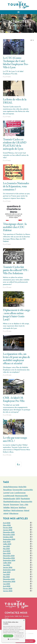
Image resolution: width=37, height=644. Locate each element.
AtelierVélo (22, 487)
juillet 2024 (7, 563)
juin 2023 (6, 575)
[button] (18, 12)
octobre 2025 (8, 537)
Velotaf (27, 511)
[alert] (13, 631)
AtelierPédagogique (11, 487)
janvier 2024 (8, 567)
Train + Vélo (24, 505)
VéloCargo (14, 508)
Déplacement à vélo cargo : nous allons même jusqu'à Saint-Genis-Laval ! (17, 315)
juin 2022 (6, 584)
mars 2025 (7, 553)
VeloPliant (22, 508)
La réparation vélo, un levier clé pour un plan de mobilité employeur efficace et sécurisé (16, 359)
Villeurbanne (14, 514)
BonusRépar (8, 490)
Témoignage (14, 505)
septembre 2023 (9, 570)
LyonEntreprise (20, 493)
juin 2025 (6, 546)
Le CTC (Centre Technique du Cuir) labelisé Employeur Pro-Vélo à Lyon (16, 62)
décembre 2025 (9, 532)
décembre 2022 (9, 579)
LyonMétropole (9, 496)
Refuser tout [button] (19, 636)
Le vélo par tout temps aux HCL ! (15, 439)
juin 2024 (6, 565)
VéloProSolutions (17, 511)
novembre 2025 (9, 535)
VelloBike (7, 508)
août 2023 (7, 572)
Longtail (6, 493)
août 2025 (7, 542)
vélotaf (6, 514)
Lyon (12, 493)
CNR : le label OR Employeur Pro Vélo (14, 399)
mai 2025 (6, 549)
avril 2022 (7, 586)
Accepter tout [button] (8, 636)
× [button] (24, 620)
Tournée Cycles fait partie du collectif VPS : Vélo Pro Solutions (16, 270)
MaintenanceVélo (21, 496)
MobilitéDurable (9, 499)
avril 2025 (7, 551)
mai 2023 (6, 577)
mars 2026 (7, 525)
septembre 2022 (9, 582)
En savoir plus (20, 633)
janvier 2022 (8, 591)
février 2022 (8, 589)
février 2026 (8, 528)
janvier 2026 (8, 530)
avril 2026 (7, 523)
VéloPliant (7, 511)
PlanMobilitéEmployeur (12, 502)
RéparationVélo (27, 502)
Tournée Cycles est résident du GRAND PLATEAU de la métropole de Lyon (15, 144)
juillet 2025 (7, 544)
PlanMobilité (25, 499)
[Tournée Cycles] (18, 5)
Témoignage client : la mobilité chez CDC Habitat (15, 227)
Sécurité (6, 505)
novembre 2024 (9, 558)
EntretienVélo (18, 490)
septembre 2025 (9, 539)
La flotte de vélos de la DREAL (15, 101)
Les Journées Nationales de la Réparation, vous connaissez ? (16, 186)
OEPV (18, 499)
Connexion (31, 634)
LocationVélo (28, 490)
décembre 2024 (9, 556)
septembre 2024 (9, 560)
